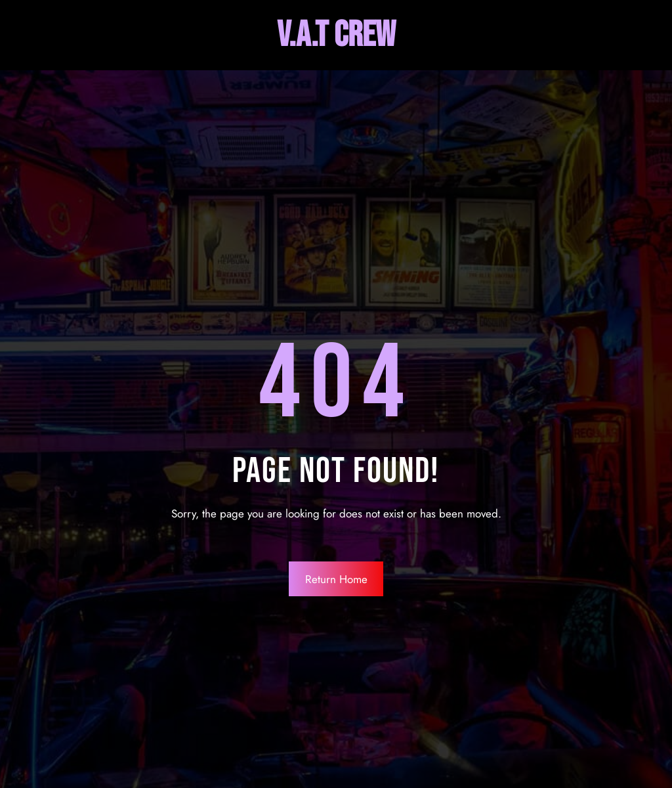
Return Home (336, 579)
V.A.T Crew (336, 35)
